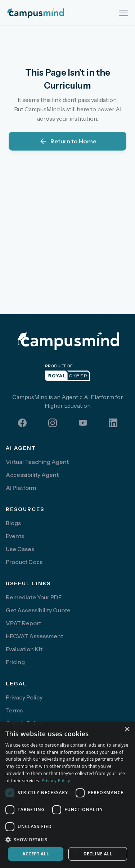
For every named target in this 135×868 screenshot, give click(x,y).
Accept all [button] (36, 854)
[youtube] (83, 423)
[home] (46, 13)
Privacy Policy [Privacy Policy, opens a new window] (56, 781)
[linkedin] (113, 423)
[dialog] (67, 795)
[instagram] (53, 423)
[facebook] (22, 423)
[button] (122, 13)
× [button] (127, 730)
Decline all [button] (98, 854)
